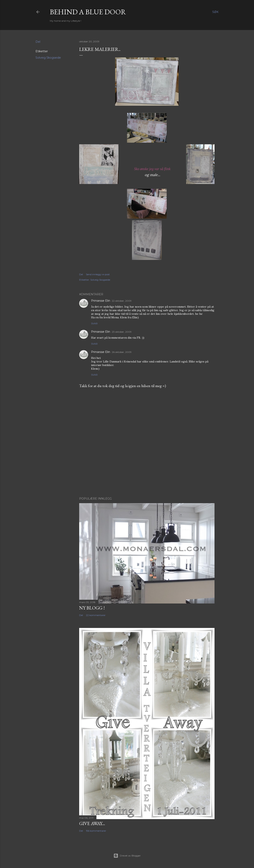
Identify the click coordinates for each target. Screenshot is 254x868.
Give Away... (92, 823)
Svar (94, 323)
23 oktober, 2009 (122, 332)
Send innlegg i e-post (98, 274)
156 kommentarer (96, 831)
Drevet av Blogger (127, 856)
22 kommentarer (96, 615)
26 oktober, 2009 (122, 352)
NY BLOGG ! (92, 608)
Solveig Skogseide (48, 58)
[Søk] (215, 12)
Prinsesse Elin (101, 301)
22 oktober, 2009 (122, 301)
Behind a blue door (88, 12)
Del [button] (38, 42)
